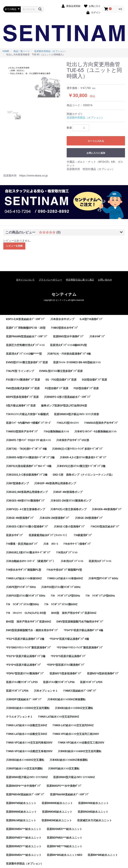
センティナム (64, 294)
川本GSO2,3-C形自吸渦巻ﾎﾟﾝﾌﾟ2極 (27, 475)
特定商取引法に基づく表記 (80, 280)
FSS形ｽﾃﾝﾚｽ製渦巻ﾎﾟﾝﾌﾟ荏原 (23, 380)
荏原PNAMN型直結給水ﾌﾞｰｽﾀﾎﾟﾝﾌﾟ (27, 336)
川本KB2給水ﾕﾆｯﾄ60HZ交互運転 (25, 760)
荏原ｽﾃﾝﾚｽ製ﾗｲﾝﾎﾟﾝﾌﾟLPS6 (59, 682)
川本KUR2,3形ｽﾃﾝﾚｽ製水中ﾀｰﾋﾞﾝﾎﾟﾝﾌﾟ (28, 552)
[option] (34, 83)
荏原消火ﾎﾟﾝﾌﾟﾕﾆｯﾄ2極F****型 (24, 354)
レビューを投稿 (14, 246)
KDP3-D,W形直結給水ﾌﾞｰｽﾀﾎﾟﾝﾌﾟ (25, 319)
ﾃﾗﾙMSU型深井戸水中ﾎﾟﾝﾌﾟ (22, 432)
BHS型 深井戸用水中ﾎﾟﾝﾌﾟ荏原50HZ (74, 613)
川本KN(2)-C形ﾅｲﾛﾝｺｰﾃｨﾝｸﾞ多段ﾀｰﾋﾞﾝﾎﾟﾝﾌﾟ (78, 449)
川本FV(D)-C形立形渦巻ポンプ (68, 509)
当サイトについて (25, 280)
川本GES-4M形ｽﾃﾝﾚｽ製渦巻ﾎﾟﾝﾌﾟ (26, 501)
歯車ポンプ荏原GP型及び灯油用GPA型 (64, 406)
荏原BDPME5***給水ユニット (24, 838)
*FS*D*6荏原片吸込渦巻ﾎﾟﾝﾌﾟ (24, 665)
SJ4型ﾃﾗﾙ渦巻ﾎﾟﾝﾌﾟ (91, 319)
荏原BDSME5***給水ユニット (64, 829)
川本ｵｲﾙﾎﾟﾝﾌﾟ (97, 336)
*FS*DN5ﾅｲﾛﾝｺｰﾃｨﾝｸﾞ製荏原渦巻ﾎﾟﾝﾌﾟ (29, 648)
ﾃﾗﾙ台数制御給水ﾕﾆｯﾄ (56, 432)
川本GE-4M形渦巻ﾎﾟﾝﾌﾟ (20, 518)
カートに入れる (96, 141)
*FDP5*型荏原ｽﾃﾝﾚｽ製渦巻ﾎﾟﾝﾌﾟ (66, 665)
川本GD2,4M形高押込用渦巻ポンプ (27, 492)
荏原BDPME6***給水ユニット (65, 838)
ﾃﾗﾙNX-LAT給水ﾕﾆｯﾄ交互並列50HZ (73, 725)
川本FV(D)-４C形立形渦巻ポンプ (25, 509)
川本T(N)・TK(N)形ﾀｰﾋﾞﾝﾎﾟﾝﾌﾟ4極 (26, 449)
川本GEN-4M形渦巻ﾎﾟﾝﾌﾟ (107, 509)
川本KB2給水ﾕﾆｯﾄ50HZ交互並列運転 (28, 708)
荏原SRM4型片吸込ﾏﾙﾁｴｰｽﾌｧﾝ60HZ (74, 777)
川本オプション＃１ (46, 691)
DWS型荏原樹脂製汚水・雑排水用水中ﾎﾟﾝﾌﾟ (32, 630)
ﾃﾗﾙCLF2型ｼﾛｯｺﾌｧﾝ (68, 423)
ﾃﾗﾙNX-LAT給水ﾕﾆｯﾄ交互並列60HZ (59, 717)
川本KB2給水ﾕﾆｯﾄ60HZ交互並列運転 (80, 751)
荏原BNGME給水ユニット (93, 812)
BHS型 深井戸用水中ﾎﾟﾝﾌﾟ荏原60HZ (29, 622)
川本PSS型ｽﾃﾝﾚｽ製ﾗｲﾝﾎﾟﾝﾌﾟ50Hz (26, 596)
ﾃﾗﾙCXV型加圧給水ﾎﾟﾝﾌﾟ (105, 527)
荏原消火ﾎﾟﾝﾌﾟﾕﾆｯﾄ (100, 561)
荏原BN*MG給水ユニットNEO (65, 855)
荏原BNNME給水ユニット (21, 812)
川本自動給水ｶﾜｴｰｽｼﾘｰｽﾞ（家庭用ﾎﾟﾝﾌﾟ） (31, 561)
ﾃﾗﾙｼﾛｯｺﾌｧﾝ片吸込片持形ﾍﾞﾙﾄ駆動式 (27, 414)
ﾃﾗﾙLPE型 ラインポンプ (20, 371)
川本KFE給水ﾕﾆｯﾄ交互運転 (64, 769)
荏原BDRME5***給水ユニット (24, 846)
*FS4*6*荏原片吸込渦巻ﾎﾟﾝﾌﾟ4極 (69, 639)
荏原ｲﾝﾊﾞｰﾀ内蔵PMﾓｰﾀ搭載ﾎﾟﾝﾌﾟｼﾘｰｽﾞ (29, 423)
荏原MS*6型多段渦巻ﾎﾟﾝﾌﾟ (103, 673)
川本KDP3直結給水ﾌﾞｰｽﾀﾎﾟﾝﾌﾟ (24, 699)
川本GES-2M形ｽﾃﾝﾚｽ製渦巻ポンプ (71, 501)
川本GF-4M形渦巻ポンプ (68, 492)
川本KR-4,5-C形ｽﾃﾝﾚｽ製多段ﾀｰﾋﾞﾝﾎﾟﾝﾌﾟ (83, 457)
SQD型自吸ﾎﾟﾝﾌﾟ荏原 (94, 380)
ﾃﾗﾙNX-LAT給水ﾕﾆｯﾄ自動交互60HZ (27, 725)
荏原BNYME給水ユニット (21, 803)
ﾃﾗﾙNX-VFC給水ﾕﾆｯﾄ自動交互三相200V (81, 743)
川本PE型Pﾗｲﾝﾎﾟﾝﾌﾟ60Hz (103, 578)
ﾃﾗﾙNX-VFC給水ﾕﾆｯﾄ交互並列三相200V (76, 734)
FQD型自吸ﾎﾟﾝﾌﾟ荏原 (86, 388)
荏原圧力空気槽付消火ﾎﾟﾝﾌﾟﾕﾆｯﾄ (25, 345)
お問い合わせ (105, 280)
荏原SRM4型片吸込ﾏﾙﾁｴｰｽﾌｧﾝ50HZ (27, 777)
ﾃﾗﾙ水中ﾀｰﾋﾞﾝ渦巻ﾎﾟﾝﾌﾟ (77, 544)
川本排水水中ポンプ (62, 319)
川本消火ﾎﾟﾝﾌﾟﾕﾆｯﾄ (72, 561)
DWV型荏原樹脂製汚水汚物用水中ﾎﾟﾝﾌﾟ (80, 622)
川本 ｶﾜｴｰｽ (51, 544)
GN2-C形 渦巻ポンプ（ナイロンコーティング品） (83, 475)
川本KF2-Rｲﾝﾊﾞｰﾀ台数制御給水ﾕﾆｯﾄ (95, 432)
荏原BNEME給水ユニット (57, 820)
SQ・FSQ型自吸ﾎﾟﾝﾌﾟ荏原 (61, 380)
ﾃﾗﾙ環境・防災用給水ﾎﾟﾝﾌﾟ (22, 544)
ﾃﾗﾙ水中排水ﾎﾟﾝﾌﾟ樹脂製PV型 (64, 570)
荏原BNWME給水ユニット (57, 803)
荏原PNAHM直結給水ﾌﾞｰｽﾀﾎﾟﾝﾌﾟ (69, 794)
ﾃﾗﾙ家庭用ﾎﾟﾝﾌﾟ (83, 535)
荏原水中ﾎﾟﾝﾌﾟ (15, 535)
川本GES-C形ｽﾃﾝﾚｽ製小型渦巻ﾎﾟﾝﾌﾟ (27, 527)
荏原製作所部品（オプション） (85, 118)
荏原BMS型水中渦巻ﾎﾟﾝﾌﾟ (68, 336)
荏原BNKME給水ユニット (57, 812)
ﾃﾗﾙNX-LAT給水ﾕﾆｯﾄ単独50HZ (24, 578)
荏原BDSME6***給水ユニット (24, 829)
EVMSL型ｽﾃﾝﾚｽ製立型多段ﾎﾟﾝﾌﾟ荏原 (61, 371)
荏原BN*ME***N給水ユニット (65, 846)
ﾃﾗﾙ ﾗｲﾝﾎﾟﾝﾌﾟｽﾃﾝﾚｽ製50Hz (22, 604)
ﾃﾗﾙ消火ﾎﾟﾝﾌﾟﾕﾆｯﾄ (67, 552)
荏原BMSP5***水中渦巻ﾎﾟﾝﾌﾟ (64, 786)
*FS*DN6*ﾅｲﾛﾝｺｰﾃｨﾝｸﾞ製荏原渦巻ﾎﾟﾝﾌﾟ (80, 648)
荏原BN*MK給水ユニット (103, 855)
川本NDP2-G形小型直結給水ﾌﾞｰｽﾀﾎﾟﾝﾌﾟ (67, 397)
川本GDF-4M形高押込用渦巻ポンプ (55, 483)
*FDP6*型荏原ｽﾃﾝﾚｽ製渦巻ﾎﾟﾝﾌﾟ (25, 673)
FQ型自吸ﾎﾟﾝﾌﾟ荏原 (57, 388)
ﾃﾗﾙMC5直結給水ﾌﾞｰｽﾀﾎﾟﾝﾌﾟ (80, 691)
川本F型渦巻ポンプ (17, 483)
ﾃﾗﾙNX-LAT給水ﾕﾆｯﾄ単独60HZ (65, 578)
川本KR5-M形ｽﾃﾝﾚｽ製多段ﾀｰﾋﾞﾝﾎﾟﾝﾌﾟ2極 (30, 457)
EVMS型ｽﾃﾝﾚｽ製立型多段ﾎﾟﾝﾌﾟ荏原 (27, 362)
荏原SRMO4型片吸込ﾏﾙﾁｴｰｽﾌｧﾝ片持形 (76, 414)
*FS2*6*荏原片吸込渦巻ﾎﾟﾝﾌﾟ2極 (26, 656)
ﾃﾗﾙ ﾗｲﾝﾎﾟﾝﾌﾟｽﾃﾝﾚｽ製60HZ (61, 604)
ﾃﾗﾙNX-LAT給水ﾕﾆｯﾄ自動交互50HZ (27, 734)
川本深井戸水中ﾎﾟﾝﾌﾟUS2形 (73, 440)
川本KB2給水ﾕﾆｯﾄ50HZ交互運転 (74, 708)
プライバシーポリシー (50, 280)
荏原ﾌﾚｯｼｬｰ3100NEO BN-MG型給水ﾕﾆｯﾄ (77, 362)
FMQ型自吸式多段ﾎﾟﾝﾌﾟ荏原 (23, 388)
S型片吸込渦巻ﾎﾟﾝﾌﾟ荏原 (21, 406)
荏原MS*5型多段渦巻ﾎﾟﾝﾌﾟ (65, 673)
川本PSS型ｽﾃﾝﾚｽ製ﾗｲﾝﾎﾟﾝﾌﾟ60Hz (61, 587)
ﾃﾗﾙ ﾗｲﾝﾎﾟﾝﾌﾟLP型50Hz (65, 596)
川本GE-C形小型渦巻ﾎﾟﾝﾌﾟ (70, 527)
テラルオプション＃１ (19, 717)
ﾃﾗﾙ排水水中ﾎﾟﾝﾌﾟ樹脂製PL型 (24, 570)
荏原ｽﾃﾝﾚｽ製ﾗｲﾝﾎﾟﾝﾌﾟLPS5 (22, 682)
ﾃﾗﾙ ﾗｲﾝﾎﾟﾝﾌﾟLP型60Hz (100, 596)
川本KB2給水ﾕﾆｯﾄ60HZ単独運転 (69, 760)
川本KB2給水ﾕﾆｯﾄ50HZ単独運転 (66, 699)
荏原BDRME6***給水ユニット (24, 855)
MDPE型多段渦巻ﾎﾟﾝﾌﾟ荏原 (22, 397)
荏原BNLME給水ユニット (21, 820)
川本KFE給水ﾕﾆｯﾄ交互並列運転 (24, 769)
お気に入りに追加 (96, 153)
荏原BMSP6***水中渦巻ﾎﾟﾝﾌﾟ (24, 786)
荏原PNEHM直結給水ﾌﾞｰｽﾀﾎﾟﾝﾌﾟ (25, 794)
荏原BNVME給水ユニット (93, 803)
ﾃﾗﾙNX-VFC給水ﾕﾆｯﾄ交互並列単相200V (29, 743)
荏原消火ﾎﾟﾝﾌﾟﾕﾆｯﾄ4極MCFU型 (68, 345)
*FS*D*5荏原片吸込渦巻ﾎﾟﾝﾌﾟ (68, 656)
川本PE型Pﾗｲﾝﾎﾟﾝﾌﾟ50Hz (21, 587)
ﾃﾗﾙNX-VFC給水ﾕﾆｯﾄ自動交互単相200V (29, 751)
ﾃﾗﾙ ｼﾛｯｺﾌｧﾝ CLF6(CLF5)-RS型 (26, 613)
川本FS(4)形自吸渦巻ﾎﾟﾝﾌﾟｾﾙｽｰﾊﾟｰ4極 (29, 466)
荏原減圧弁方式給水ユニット (94, 820)
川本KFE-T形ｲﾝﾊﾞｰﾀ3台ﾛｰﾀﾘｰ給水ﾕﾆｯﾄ (28, 440)
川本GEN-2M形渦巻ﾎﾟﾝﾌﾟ (55, 518)
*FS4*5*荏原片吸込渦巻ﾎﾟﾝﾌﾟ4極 (83, 630)
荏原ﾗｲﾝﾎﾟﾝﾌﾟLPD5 (91, 682)
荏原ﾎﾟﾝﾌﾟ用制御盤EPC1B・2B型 (26, 328)
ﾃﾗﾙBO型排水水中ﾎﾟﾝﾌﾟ (65, 328)
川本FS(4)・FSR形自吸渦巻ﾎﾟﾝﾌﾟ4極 (69, 354)
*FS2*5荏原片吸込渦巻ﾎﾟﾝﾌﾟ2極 (25, 639)
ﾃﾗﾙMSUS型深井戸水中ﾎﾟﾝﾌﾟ (101, 423)
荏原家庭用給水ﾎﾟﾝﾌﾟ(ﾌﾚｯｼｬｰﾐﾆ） (48, 535)
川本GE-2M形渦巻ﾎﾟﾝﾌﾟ (89, 518)
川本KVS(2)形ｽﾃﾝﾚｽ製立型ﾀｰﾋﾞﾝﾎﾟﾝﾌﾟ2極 (81, 466)
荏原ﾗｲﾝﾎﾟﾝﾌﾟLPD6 (17, 691)
